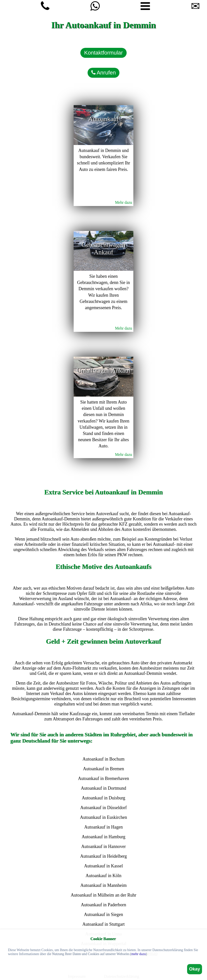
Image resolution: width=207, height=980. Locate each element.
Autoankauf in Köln (103, 876)
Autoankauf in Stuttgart (103, 924)
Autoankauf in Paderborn (103, 905)
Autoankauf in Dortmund (103, 788)
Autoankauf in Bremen (104, 769)
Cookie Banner (103, 939)
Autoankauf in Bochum (104, 759)
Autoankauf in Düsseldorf (104, 808)
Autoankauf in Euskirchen (104, 817)
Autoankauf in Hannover (104, 846)
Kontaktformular (103, 53)
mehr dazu (138, 954)
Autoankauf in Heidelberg (103, 856)
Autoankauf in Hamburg (103, 837)
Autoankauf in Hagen (104, 827)
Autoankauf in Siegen (104, 914)
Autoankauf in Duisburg (104, 798)
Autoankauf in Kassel (103, 866)
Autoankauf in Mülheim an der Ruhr (103, 895)
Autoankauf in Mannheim (103, 885)
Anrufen (104, 73)
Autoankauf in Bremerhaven (104, 778)
